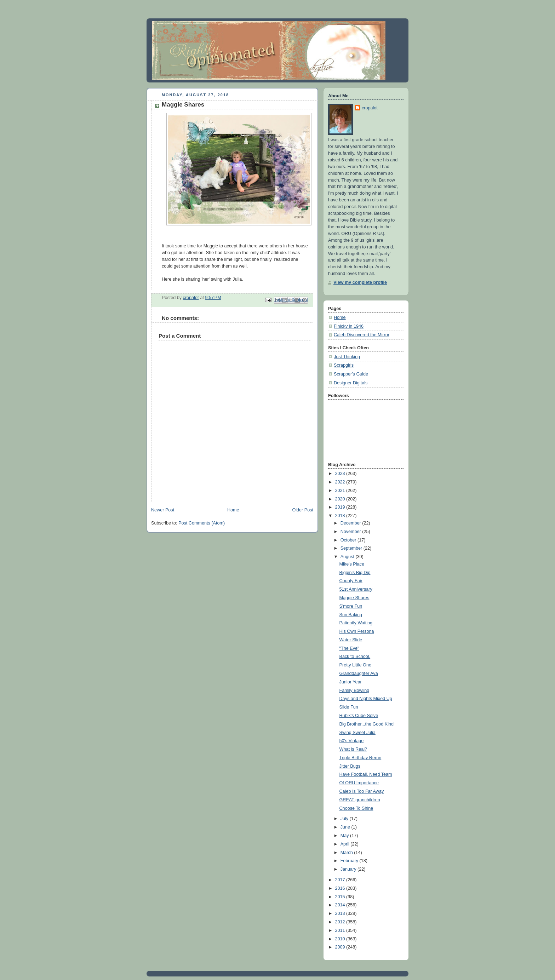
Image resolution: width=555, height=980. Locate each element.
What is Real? (353, 749)
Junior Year (351, 682)
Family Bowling (354, 690)
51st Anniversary (356, 589)
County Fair (351, 581)
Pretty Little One (355, 665)
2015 (341, 897)
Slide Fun (349, 707)
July (345, 819)
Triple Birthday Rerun (361, 758)
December (351, 523)
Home (233, 510)
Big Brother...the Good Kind (367, 724)
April (346, 844)
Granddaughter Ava (359, 674)
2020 (341, 499)
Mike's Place (352, 564)
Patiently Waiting (356, 623)
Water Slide (351, 640)
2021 (341, 491)
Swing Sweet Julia (357, 733)
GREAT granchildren (360, 800)
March (347, 853)
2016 (341, 888)
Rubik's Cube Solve (359, 716)
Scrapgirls (344, 365)
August (348, 557)
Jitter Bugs (350, 766)
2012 (341, 922)
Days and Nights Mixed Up (366, 699)
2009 (341, 947)
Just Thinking (347, 357)
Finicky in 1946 (349, 326)
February (350, 861)
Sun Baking (351, 615)
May (345, 836)
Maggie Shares (354, 598)
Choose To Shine (356, 808)
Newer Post (163, 510)
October (349, 540)
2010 (341, 939)
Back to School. (355, 657)
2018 (341, 516)
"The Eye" (349, 648)
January (349, 869)
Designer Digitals (351, 383)
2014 (341, 905)
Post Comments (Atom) (202, 523)
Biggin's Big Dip (355, 573)
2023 (341, 474)
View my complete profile (360, 282)
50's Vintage (352, 741)
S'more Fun (351, 606)
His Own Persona (357, 631)
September (352, 548)
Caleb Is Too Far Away (362, 791)
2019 (341, 507)
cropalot (370, 108)
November (351, 532)
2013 (341, 913)
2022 (341, 482)
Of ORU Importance (359, 783)
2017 (341, 880)
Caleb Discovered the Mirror (362, 335)
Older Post (303, 510)
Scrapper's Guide (351, 374)
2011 (341, 930)
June (346, 827)
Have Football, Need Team (366, 774)
